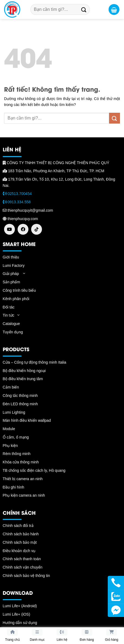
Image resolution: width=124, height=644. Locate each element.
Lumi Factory (14, 265)
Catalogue (11, 324)
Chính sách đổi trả (18, 526)
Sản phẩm (11, 282)
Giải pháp (11, 274)
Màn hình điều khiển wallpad (27, 420)
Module (9, 429)
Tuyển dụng (13, 332)
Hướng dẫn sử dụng (20, 623)
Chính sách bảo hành (21, 534)
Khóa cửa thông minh (21, 462)
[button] (114, 9)
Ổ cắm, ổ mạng (16, 437)
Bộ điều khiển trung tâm (23, 379)
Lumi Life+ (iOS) (17, 614)
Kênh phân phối (16, 299)
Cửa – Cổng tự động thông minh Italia (35, 362)
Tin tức (9, 315)
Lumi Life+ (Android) (20, 606)
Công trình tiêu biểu (19, 290)
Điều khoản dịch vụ (19, 551)
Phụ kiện (10, 446)
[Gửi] (84, 9)
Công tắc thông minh (20, 396)
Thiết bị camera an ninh (23, 479)
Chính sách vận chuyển (23, 567)
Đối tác (9, 307)
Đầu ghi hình (14, 487)
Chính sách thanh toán (22, 559)
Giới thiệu (11, 257)
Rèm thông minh (17, 454)
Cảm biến (11, 387)
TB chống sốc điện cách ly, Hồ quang (34, 470)
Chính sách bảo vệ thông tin (26, 576)
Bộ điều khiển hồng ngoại (24, 371)
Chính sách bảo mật (20, 542)
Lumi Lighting (14, 412)
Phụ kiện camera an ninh (24, 495)
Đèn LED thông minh (20, 404)
